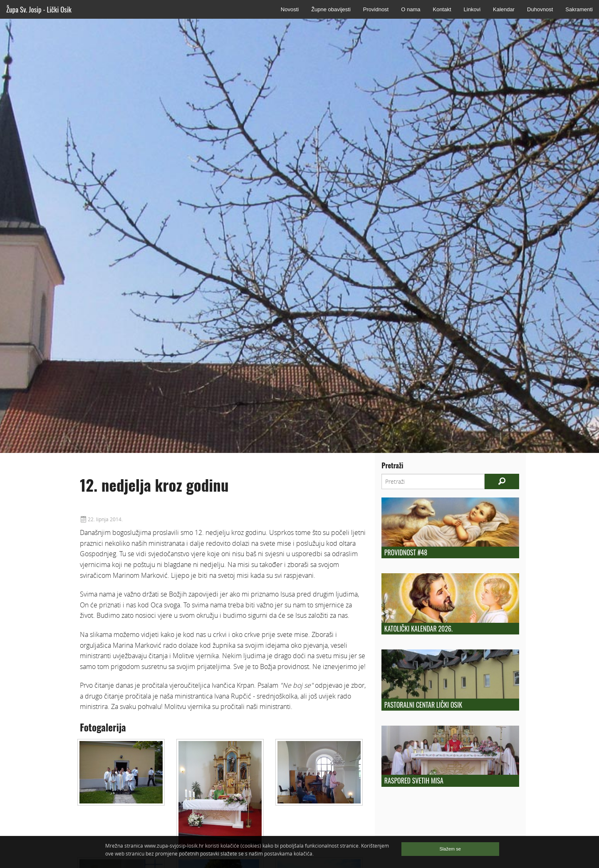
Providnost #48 (406, 552)
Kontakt (442, 9)
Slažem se (450, 849)
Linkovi (472, 9)
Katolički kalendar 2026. (418, 629)
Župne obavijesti (331, 9)
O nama (411, 9)
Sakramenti (579, 9)
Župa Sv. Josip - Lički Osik (39, 9)
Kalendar (504, 9)
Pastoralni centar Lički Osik (423, 705)
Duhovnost (540, 9)
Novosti (290, 9)
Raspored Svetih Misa (414, 781)
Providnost (376, 9)
